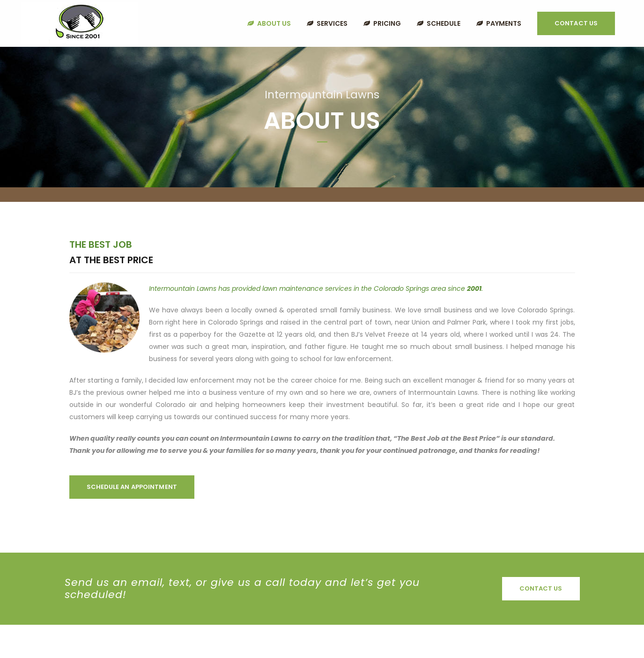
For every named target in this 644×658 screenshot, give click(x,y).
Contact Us (576, 23)
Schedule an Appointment (132, 487)
